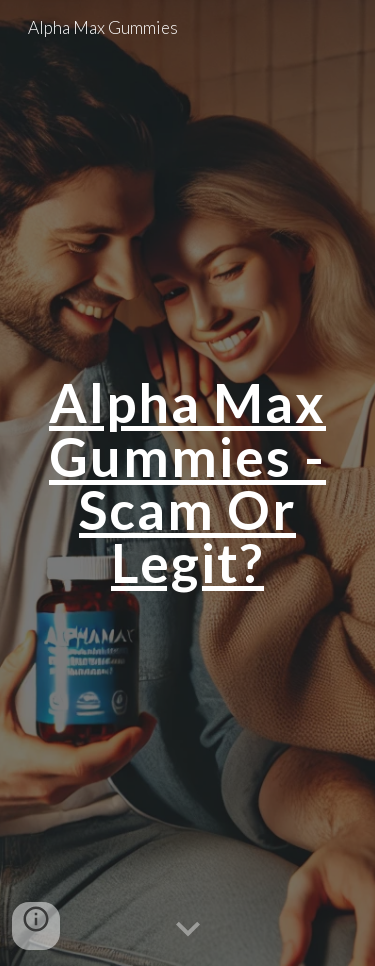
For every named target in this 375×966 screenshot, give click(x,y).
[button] (188, 930)
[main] (188, 482)
